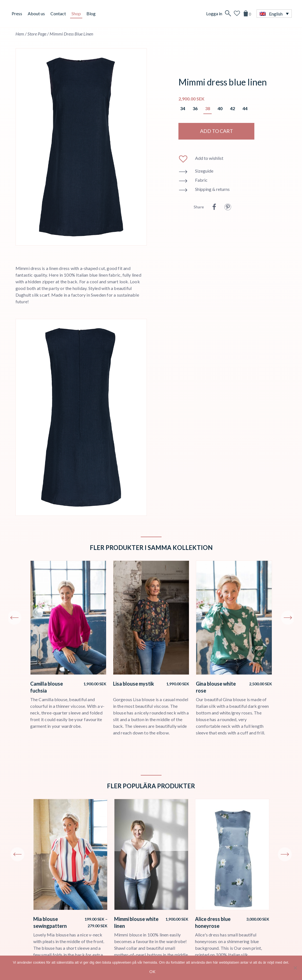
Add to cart (217, 131)
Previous (14, 618)
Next (288, 618)
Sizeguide (204, 171)
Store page (37, 34)
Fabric (201, 180)
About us (36, 13)
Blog (91, 13)
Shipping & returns (212, 189)
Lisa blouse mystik (134, 684)
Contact (58, 13)
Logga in (214, 13)
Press (17, 13)
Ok (152, 972)
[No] (295, 968)
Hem (20, 34)
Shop (76, 13)
